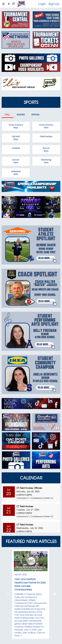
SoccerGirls (16, 161)
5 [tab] (36, 220)
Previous (7, 594)
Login (42, 4)
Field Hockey (46, 137)
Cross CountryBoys (16, 126)
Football (16, 148)
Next (55, 594)
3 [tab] (26, 220)
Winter (21, 115)
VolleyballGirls (16, 173)
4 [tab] (31, 220)
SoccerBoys (46, 149)
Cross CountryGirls (46, 126)
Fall (7, 115)
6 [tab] (41, 220)
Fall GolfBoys (16, 138)
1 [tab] (16, 220)
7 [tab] (46, 220)
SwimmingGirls (46, 161)
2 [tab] (21, 220)
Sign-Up (54, 4)
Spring (36, 115)
